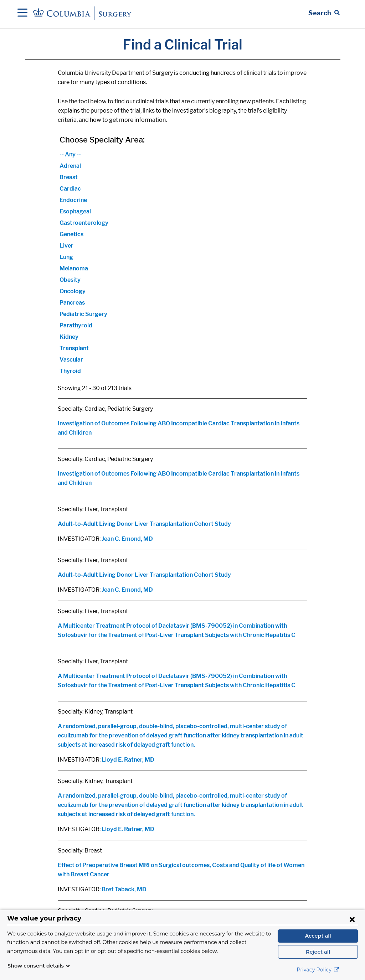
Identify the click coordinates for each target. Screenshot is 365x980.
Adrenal (70, 166)
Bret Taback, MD (124, 889)
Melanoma (74, 268)
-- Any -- (70, 154)
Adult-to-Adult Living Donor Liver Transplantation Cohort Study (144, 524)
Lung (66, 257)
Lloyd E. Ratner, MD (128, 760)
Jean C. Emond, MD (127, 539)
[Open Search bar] (324, 13)
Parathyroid (76, 325)
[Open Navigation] (22, 13)
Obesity (70, 280)
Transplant (74, 348)
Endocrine (73, 200)
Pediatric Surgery (83, 314)
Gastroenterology (84, 223)
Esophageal (75, 211)
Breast (69, 177)
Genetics (71, 234)
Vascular (71, 360)
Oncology (73, 291)
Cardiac (70, 189)
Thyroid (70, 371)
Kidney (69, 337)
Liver (66, 246)
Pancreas (72, 303)
